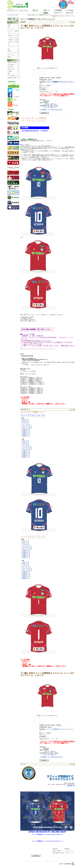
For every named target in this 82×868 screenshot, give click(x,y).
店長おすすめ (11, 69)
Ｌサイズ (26, 423)
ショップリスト (24, 10)
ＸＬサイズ (27, 425)
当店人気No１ (11, 65)
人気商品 (10, 71)
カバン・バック (12, 33)
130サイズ (26, 431)
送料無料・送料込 (12, 78)
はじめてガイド (58, 13)
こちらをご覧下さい (50, 104)
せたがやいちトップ (12, 10)
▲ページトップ (65, 864)
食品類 (9, 51)
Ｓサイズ (26, 420)
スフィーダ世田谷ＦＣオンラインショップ (62, 16)
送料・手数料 (51, 785)
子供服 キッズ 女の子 (13, 40)
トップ (72, 16)
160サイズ (26, 436)
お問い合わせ (69, 13)
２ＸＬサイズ (27, 426)
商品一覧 (35, 10)
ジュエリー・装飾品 (13, 31)
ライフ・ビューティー (13, 53)
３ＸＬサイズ (27, 428)
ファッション (11, 29)
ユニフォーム (11, 46)
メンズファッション (13, 38)
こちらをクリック (69, 851)
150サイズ (26, 434)
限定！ (9, 73)
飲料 (9, 27)
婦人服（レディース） (14, 35)
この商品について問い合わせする (51, 110)
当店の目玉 (10, 67)
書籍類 (9, 57)
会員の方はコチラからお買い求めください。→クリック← (37, 141)
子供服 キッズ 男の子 (13, 42)
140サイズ (26, 433)
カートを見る (69, 10)
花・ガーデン (11, 55)
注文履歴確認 (58, 10)
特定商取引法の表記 (61, 785)
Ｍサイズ (26, 421)
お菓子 (9, 25)
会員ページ (46, 10)
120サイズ (26, 430)
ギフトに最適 (11, 75)
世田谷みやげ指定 (12, 62)
